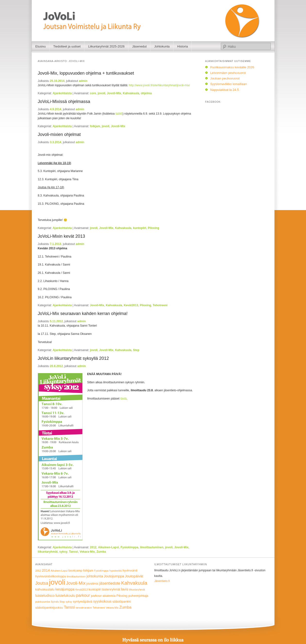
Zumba (101, 552)
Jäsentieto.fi (162, 581)
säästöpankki (122, 601)
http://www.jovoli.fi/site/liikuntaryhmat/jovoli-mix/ (159, 85)
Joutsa (42, 583)
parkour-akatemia (103, 596)
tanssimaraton (84, 608)
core (93, 93)
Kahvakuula (131, 93)
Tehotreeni (160, 305)
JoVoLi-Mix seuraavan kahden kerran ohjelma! (83, 314)
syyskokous (102, 601)
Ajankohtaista (62, 93)
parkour (83, 595)
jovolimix (92, 584)
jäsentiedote (110, 583)
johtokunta (95, 576)
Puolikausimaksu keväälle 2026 (232, 67)
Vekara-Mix (87, 552)
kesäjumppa (65, 589)
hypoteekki (116, 571)
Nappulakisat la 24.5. (225, 90)
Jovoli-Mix (114, 93)
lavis (125, 589)
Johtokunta (162, 46)
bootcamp (75, 570)
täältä (119, 114)
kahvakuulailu (45, 589)
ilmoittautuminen (152, 547)
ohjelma (146, 93)
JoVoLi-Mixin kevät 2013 (62, 236)
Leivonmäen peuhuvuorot (228, 73)
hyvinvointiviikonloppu (51, 576)
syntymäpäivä (83, 601)
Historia (182, 46)
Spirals (55, 602)
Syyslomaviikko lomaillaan (228, 84)
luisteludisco (45, 596)
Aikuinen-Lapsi (108, 547)
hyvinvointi (130, 570)
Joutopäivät (134, 576)
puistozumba (43, 602)
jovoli (102, 93)
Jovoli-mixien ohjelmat (59, 134)
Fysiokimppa (129, 547)
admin (83, 81)
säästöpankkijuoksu (49, 608)
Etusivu (41, 46)
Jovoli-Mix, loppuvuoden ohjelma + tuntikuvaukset (86, 73)
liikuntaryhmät (48, 552)
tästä (124, 399)
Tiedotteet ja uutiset (67, 46)
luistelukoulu (65, 596)
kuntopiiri (140, 228)
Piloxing (153, 228)
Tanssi (73, 552)
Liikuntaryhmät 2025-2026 (106, 46)
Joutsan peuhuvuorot (225, 78)
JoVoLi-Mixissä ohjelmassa (64, 102)
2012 (93, 547)
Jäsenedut (139, 46)
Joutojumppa (114, 576)
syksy (63, 552)
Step (136, 350)
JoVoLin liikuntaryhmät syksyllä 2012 (73, 358)
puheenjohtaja (138, 596)
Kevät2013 (131, 305)
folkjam (95, 126)
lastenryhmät (111, 589)
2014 (46, 570)
